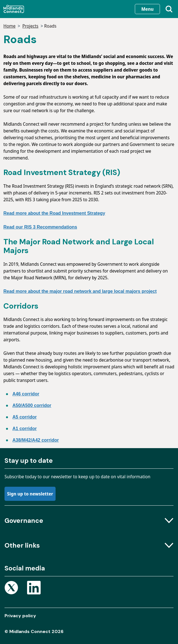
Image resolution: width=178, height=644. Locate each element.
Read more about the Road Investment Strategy (54, 213)
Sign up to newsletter (30, 494)
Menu (147, 9)
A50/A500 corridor (32, 405)
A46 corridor (26, 394)
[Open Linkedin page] (34, 589)
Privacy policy (20, 616)
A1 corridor (25, 429)
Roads (50, 26)
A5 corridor (25, 417)
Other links (89, 545)
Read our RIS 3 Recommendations (40, 227)
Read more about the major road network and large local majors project (80, 291)
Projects (30, 26)
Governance (89, 521)
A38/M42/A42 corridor (36, 440)
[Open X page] (11, 589)
